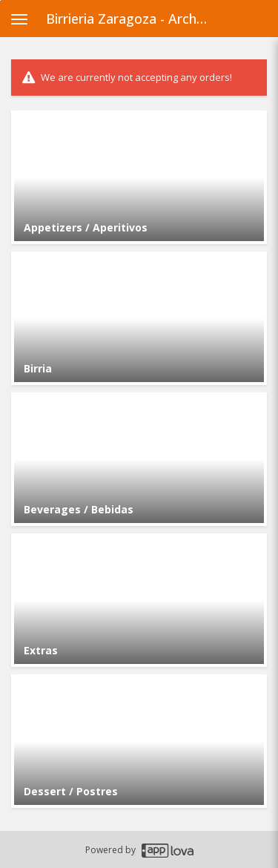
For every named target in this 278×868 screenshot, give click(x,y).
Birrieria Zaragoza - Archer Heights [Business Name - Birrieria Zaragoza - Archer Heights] (132, 19)
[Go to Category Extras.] (139, 600)
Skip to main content (0, 0)
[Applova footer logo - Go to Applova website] (168, 850)
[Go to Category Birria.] (139, 318)
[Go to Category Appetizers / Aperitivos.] (139, 177)
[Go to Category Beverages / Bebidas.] (139, 459)
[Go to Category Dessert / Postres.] (139, 741)
